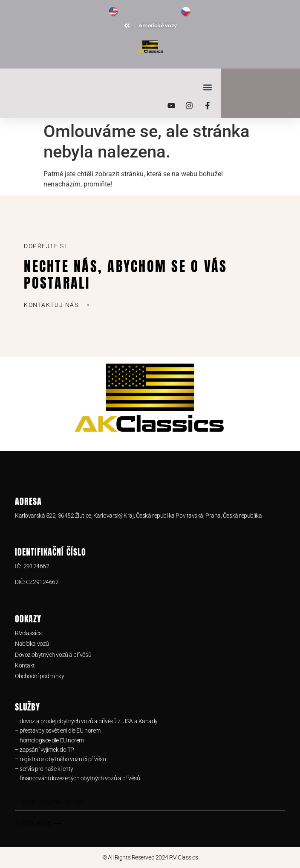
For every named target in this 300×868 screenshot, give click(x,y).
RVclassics (28, 633)
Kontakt (25, 665)
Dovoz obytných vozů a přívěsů (53, 655)
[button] (145, 87)
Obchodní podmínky (39, 676)
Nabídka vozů (32, 644)
